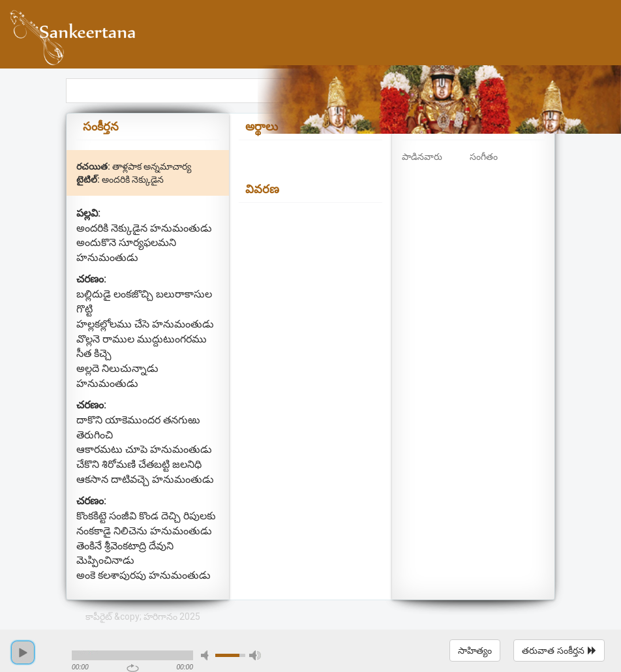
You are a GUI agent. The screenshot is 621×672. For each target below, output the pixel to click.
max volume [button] (255, 655)
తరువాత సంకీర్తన (559, 650)
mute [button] (207, 655)
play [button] (23, 652)
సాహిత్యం (475, 650)
